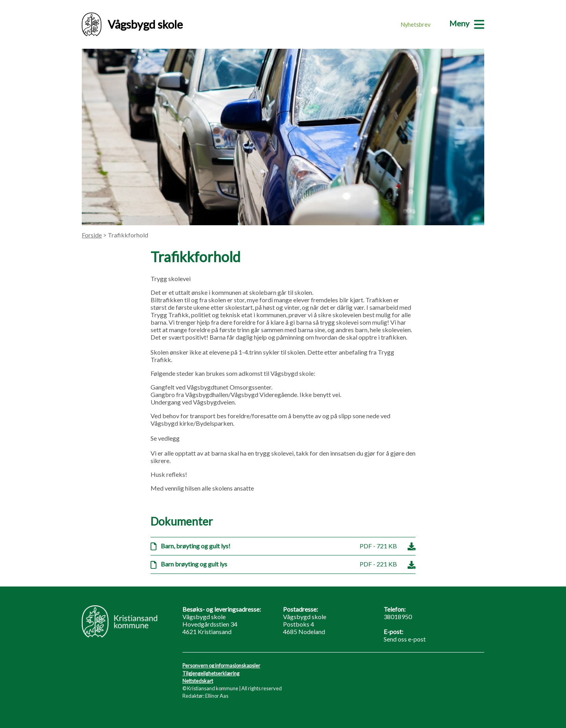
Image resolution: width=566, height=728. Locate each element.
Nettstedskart (198, 681)
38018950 (398, 617)
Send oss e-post (405, 639)
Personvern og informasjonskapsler (221, 665)
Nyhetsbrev (416, 25)
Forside (92, 235)
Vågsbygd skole (132, 24)
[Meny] (467, 23)
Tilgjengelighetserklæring (211, 673)
